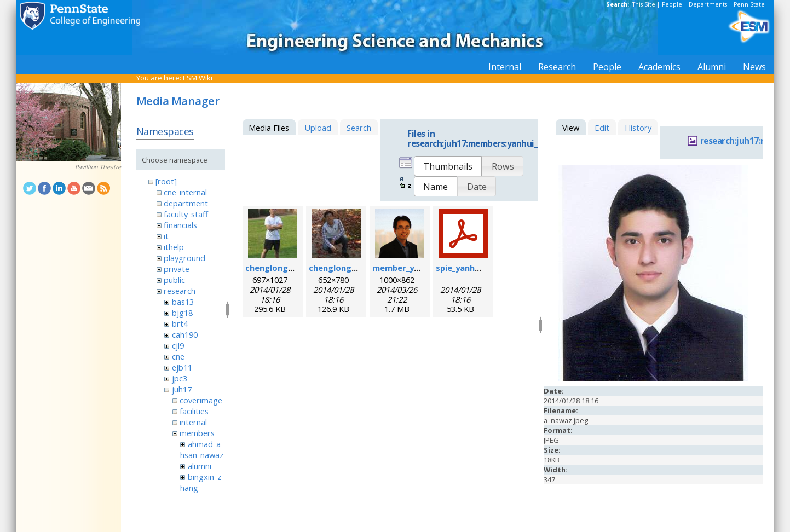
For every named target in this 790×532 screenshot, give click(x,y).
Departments (708, 4)
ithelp (174, 247)
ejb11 (182, 367)
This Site (644, 4)
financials (180, 225)
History (638, 128)
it (166, 236)
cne (178, 356)
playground (184, 258)
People (672, 4)
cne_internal (185, 192)
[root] (166, 181)
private (177, 269)
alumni (200, 466)
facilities (194, 411)
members (197, 433)
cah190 (185, 334)
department (186, 203)
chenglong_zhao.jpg (286, 268)
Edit (602, 128)
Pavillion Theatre (98, 167)
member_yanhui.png (413, 268)
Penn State (749, 4)
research (180, 291)
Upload (318, 128)
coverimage (201, 400)
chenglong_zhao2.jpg (351, 268)
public (174, 280)
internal (193, 422)
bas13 (183, 302)
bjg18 (182, 313)
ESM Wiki (198, 78)
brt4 (180, 323)
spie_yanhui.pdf (467, 268)
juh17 (182, 389)
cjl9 (178, 345)
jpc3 (180, 378)
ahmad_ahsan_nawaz (202, 449)
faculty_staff (186, 214)
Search (359, 128)
